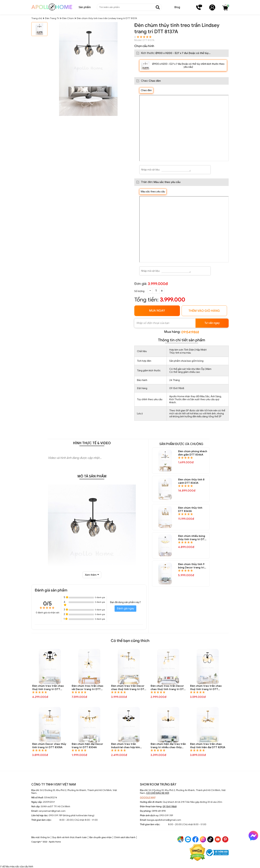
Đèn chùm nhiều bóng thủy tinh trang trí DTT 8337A (192, 538)
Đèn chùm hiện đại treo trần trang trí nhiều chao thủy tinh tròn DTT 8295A (168, 746)
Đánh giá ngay (125, 609)
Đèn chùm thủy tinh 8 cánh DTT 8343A (191, 481)
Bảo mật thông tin (41, 837)
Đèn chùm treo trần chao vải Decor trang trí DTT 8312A (87, 688)
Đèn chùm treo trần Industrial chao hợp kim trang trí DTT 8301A (126, 746)
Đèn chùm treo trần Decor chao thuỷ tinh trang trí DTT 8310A (129, 688)
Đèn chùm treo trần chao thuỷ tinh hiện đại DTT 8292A (208, 746)
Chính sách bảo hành (125, 837)
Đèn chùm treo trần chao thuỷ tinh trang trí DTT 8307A (206, 688)
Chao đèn (146, 90)
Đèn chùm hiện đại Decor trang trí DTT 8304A (87, 746)
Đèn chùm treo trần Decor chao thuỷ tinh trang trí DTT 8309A (168, 688)
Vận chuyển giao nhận (100, 837)
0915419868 (190, 332)
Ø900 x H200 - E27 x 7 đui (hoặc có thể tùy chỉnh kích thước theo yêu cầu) (188, 65)
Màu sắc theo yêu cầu (153, 192)
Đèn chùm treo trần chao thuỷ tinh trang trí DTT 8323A (48, 688)
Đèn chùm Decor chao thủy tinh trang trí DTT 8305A (49, 746)
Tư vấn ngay (212, 323)
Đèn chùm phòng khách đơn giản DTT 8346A (193, 453)
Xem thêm (92, 575)
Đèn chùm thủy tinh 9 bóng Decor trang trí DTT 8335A (191, 566)
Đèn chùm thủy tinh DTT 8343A (190, 509)
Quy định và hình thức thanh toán (69, 837)
